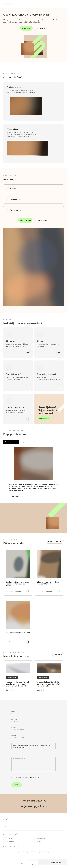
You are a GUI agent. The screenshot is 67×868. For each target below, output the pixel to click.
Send (17, 785)
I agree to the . (26, 778)
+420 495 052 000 (35, 801)
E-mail (14, 727)
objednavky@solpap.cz (35, 806)
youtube (38, 842)
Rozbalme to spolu (41, 220)
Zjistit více (16, 496)
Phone (14, 735)
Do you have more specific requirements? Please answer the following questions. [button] (31, 746)
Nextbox (34, 442)
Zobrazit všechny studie (54, 541)
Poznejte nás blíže (25, 220)
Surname (15, 719)
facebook (9, 842)
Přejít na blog (58, 654)
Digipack (24, 442)
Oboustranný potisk (11, 442)
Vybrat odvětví (40, 28)
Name (14, 711)
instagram (39, 838)
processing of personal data (31, 778)
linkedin (8, 838)
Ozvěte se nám (26, 28)
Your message (17, 754)
